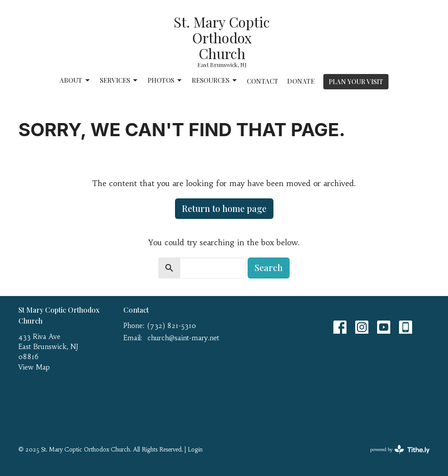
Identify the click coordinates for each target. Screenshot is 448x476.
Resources (215, 80)
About (75, 80)
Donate (301, 81)
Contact (262, 81)
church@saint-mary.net (183, 338)
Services (119, 80)
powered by (400, 450)
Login (195, 450)
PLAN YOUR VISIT (356, 81)
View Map (34, 367)
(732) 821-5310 (172, 326)
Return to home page (224, 208)
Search (269, 267)
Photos (165, 80)
